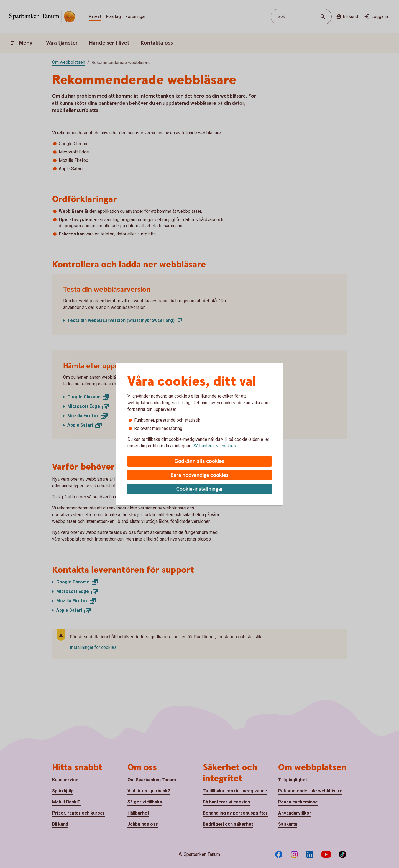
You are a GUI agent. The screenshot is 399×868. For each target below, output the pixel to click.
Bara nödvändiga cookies (199, 475)
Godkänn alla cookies (199, 461)
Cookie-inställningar (200, 489)
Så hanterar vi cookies (215, 446)
